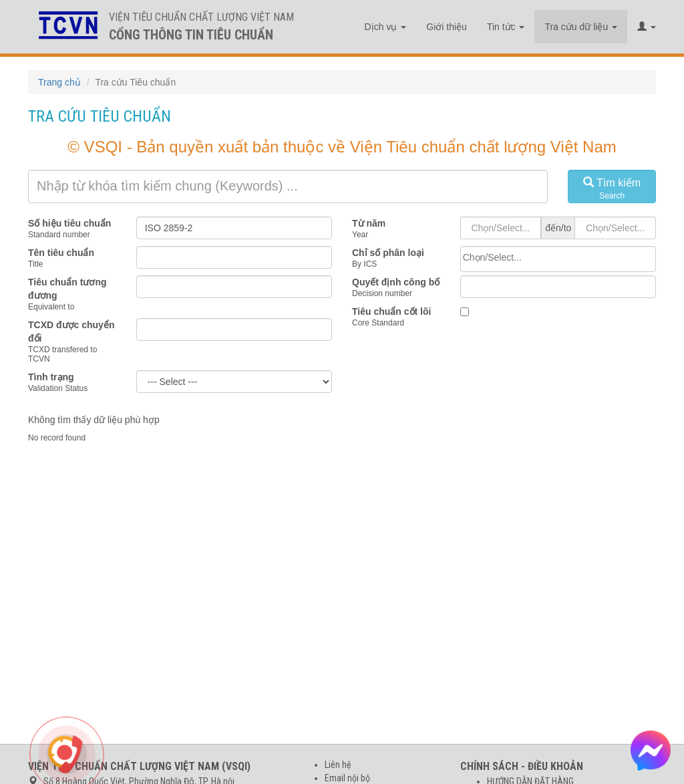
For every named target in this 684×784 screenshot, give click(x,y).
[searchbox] (558, 257)
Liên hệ (338, 765)
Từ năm (369, 223)
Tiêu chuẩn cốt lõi (391, 311)
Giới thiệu (447, 27)
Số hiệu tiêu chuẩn (69, 223)
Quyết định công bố (396, 282)
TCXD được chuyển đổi (71, 332)
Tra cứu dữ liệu (581, 27)
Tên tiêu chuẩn (61, 253)
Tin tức (506, 27)
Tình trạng (51, 377)
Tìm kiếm (612, 189)
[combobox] (558, 259)
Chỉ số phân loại (388, 253)
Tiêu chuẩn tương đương (67, 289)
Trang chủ (59, 82)
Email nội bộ (347, 778)
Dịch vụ (386, 27)
